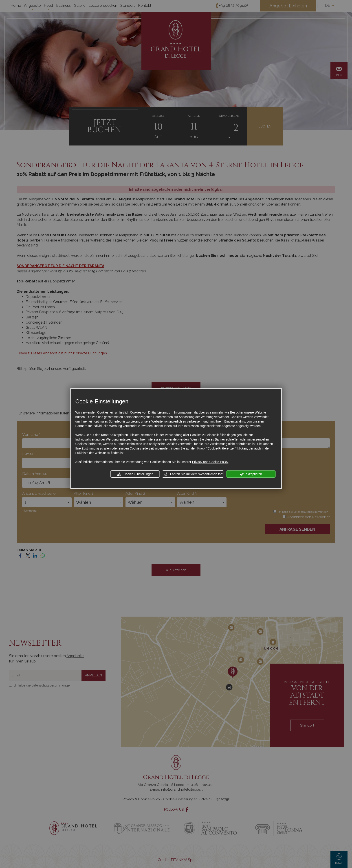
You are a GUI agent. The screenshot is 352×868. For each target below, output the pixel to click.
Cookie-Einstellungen (135, 474)
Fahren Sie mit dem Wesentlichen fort (193, 474)
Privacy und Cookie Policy (210, 462)
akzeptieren (251, 474)
